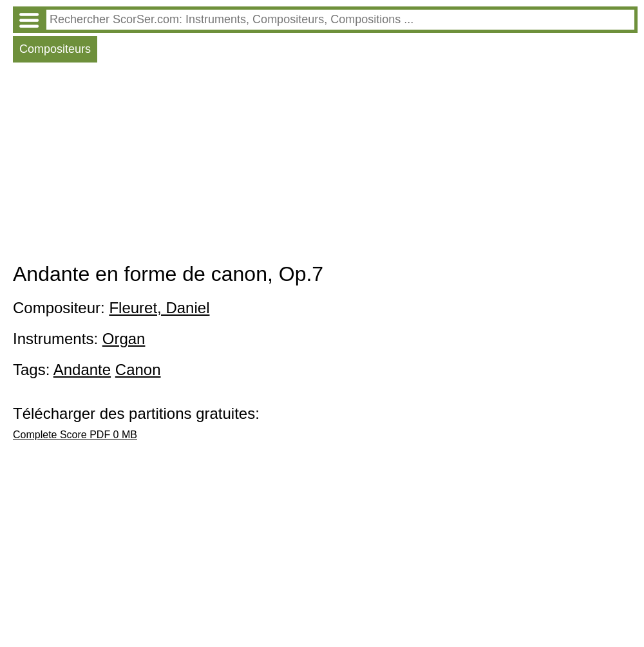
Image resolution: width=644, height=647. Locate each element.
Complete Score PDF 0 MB (75, 435)
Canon (138, 370)
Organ (124, 339)
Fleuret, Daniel (159, 308)
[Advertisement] (325, 166)
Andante (82, 370)
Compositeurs (55, 49)
